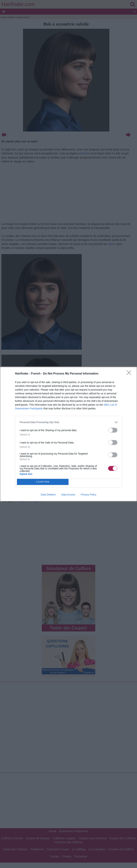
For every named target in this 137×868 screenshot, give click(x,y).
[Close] (130, 374)
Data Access (68, 495)
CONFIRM (43, 482)
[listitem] (68, 422)
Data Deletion (48, 495)
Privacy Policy (89, 495)
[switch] (113, 430)
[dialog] (68, 434)
